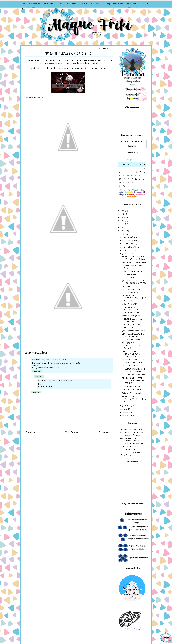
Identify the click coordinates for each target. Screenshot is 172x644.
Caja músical (126, 432)
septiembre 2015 (130, 247)
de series (127, 435)
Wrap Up (137, 452)
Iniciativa (137, 438)
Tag (134, 449)
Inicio (24, 4)
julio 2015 (126, 254)
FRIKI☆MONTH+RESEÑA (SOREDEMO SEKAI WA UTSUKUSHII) (133, 381)
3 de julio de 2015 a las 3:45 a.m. (53, 360)
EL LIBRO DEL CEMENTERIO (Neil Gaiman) (131, 346)
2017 (123, 227)
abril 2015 (126, 412)
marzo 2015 (127, 416)
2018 (123, 224)
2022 (123, 211)
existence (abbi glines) (131, 316)
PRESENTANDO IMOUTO (133, 390)
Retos (135, 446)
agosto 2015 (128, 250)
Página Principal (71, 432)
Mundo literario (35, 4)
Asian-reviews (73, 4)
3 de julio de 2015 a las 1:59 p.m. (59, 381)
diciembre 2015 (129, 237)
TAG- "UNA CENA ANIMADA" (134, 262)
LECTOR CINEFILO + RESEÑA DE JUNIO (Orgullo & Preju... (131, 354)
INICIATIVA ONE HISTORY (133, 366)
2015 (123, 234)
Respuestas (39, 376)
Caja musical (95, 4)
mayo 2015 (127, 409)
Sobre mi (137, 4)
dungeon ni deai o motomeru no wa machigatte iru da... (131, 310)
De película (60, 4)
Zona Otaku (126, 455)
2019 (123, 221)
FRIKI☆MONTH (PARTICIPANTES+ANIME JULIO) (134, 399)
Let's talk (106, 4)
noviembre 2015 (129, 240)
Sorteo (128, 449)
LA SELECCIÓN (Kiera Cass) (134, 375)
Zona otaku (49, 4)
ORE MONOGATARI (131, 304)
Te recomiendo (118, 4)
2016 (123, 231)
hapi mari (126, 286)
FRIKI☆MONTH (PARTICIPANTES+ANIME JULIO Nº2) (134, 298)
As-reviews (138, 429)
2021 (123, 214)
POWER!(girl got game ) (132, 271)
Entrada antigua (105, 432)
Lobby (128, 4)
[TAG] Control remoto (131, 340)
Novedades (138, 444)
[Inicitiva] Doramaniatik (132, 393)
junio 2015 (127, 406)
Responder (37, 371)
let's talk (128, 441)
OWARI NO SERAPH (131, 386)
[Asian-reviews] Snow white (133, 331)
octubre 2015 (128, 244)
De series (84, 4)
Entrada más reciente (35, 432)
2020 (123, 217)
